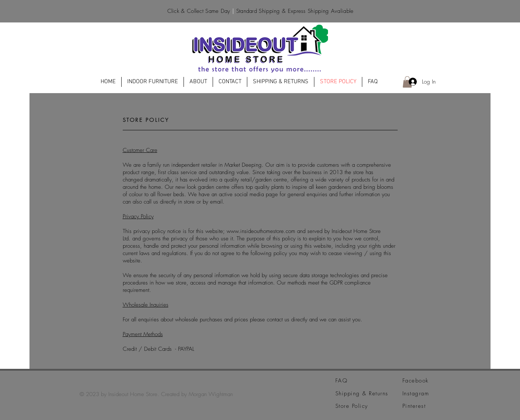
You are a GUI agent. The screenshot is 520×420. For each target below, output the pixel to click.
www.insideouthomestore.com (261, 231)
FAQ (342, 381)
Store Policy (352, 406)
